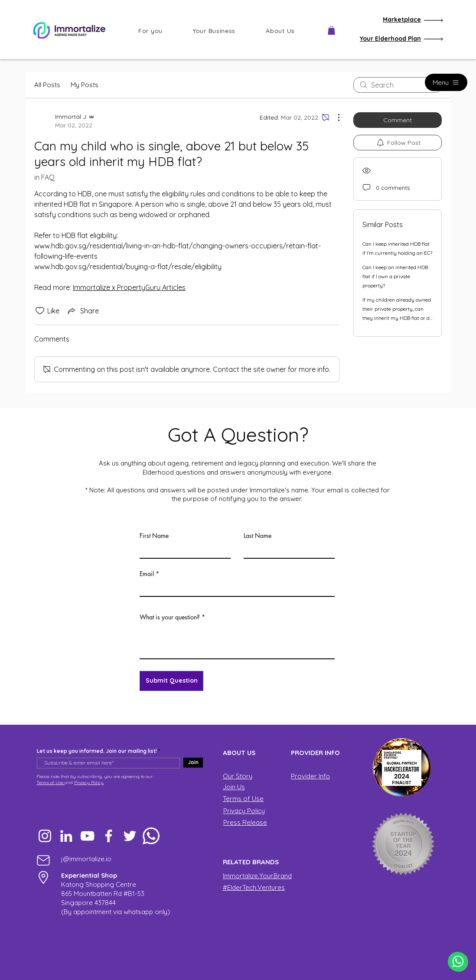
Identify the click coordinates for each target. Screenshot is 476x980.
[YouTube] (87, 836)
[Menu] (446, 82)
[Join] (193, 763)
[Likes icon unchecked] (40, 311)
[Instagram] (45, 836)
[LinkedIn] (66, 836)
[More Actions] (334, 117)
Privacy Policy (89, 783)
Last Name (258, 536)
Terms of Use (51, 783)
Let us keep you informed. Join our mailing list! (97, 751)
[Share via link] (83, 311)
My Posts (85, 85)
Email (147, 574)
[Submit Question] (171, 681)
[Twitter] (130, 836)
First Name (154, 536)
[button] (150, 31)
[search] (398, 85)
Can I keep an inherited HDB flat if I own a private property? (395, 276)
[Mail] (43, 860)
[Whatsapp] (151, 836)
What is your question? (170, 617)
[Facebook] (109, 836)
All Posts (47, 85)
